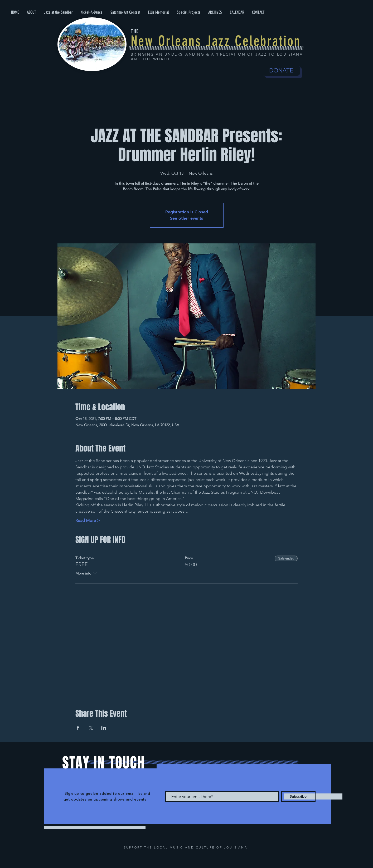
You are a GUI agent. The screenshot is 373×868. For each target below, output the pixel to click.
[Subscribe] (298, 797)
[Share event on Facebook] (78, 728)
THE (135, 31)
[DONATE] (281, 71)
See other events (186, 218)
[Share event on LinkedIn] (104, 728)
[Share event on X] (91, 728)
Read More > (88, 520)
